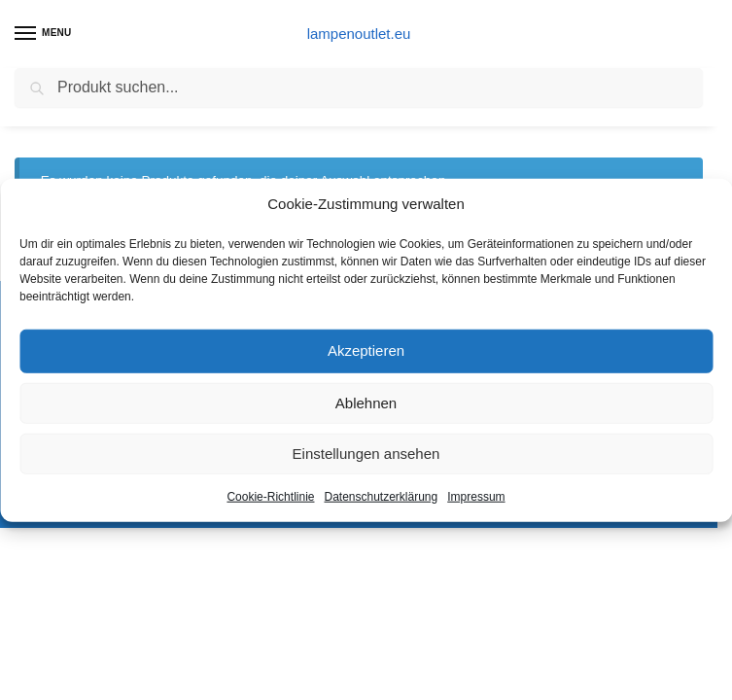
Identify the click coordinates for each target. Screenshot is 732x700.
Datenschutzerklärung (381, 496)
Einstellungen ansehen (366, 453)
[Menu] (44, 34)
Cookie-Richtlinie (270, 496)
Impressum (476, 496)
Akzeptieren (366, 350)
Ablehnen (366, 402)
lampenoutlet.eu (359, 34)
